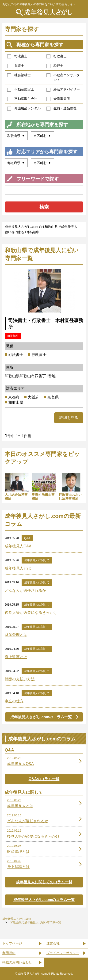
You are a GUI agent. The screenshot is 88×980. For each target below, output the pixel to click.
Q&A (27, 538)
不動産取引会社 (22, 99)
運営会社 (53, 943)
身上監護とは (16, 657)
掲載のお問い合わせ (17, 962)
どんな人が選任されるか (25, 591)
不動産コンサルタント (63, 77)
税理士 (55, 66)
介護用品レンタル (24, 108)
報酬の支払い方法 (20, 679)
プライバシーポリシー (63, 953)
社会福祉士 (19, 75)
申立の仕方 (14, 701)
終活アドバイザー (63, 90)
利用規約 (9, 953)
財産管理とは (16, 635)
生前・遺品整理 (61, 108)
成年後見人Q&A (18, 546)
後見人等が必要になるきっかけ (31, 612)
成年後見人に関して (37, 560)
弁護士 (16, 66)
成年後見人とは (18, 568)
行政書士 (57, 56)
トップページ (12, 943)
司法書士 (17, 56)
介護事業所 (58, 99)
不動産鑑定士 (21, 90)
